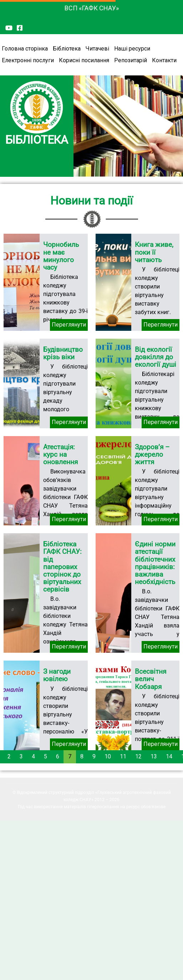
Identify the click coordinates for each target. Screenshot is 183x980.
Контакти (164, 60)
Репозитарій (131, 60)
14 (169, 756)
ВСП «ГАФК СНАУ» (92, 8)
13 (154, 756)
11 (123, 756)
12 (138, 756)
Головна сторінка (25, 49)
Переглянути (69, 325)
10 (108, 756)
